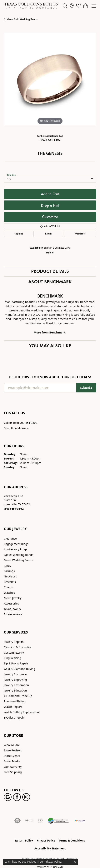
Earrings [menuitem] (9, 571)
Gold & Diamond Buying (20, 669)
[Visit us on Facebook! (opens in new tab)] (17, 797)
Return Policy (24, 840)
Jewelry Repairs (14, 642)
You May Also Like (50, 346)
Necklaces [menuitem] (10, 576)
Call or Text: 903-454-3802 (21, 423)
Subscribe (86, 388)
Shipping (19, 234)
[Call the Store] (14, 509)
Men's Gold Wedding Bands (22, 19)
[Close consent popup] (75, 862)
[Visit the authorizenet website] (17, 821)
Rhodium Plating (15, 701)
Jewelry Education (15, 690)
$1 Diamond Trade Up (18, 696)
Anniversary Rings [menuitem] (15, 549)
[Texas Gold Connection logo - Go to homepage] (31, 6)
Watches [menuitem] (9, 593)
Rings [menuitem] (7, 566)
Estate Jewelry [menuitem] (13, 614)
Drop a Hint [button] (50, 205)
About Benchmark (50, 282)
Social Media (12, 761)
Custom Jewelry (14, 653)
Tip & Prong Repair (16, 663)
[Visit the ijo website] (29, 821)
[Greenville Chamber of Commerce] (58, 821)
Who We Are (12, 745)
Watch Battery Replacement (22, 712)
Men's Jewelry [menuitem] (13, 598)
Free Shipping (13, 772)
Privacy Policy (46, 840)
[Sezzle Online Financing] (80, 821)
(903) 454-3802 (50, 140)
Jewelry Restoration (16, 685)
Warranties (80, 234)
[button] (65, 6)
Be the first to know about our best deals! (50, 377)
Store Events (12, 756)
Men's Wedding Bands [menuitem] (18, 560)
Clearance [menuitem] (10, 538)
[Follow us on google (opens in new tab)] (8, 797)
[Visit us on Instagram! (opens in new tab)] (26, 797)
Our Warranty (13, 767)
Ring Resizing (12, 658)
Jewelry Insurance (15, 674)
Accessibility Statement (50, 848)
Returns (49, 234)
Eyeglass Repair (14, 718)
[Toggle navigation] (94, 6)
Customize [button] (50, 217)
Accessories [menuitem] (11, 603)
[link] (72, 6)
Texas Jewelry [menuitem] (12, 609)
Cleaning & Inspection (18, 647)
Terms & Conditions (72, 840)
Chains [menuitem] (8, 587)
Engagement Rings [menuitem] (16, 544)
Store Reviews (13, 750)
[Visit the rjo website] (40, 821)
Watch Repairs (13, 707)
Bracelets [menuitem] (10, 582)
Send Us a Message (16, 428)
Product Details (50, 271)
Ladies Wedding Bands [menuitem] (19, 555)
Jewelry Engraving (15, 680)
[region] (50, 79)
